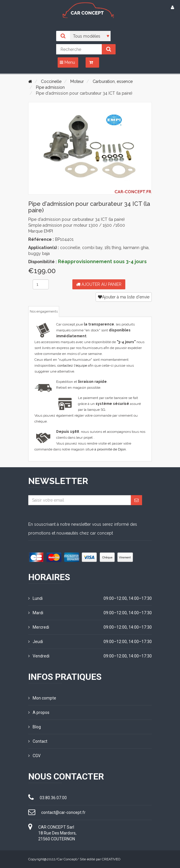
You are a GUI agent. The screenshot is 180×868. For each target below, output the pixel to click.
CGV (34, 756)
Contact (38, 741)
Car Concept (67, 859)
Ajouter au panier (99, 284)
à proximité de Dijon (110, 449)
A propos (39, 712)
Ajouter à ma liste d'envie (124, 297)
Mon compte (42, 698)
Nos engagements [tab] (44, 312)
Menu (67, 62)
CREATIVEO (111, 859)
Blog (35, 727)
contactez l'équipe (72, 365)
